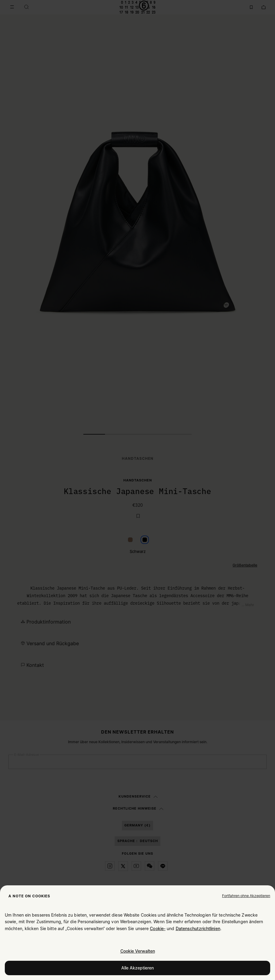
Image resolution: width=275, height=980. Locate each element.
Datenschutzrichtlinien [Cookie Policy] (198, 928)
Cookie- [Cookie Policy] (158, 928)
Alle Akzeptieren (137, 968)
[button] (246, 896)
